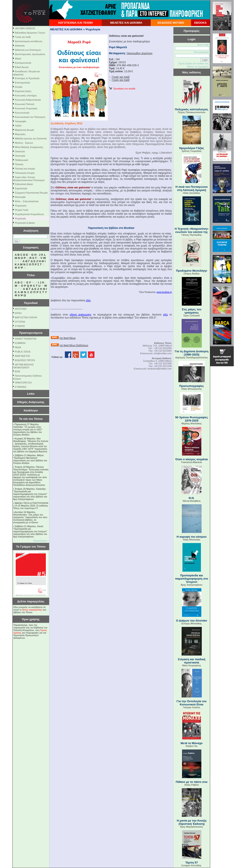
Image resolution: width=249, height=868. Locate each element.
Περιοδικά (31, 303)
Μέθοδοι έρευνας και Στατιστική (31, 139)
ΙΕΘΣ (17, 371)
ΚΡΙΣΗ (18, 313)
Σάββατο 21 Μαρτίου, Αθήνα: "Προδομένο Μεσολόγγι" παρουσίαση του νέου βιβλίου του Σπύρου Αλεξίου (30, 459)
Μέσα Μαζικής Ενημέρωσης (29, 147)
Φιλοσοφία (20, 197)
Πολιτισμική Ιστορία (25, 173)
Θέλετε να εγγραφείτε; (198, 67)
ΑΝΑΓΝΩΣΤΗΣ (22, 356)
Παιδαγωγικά (22, 160)
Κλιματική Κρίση (23, 91)
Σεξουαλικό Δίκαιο (24, 184)
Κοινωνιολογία (22, 113)
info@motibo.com (163, 353)
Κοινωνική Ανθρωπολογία (28, 100)
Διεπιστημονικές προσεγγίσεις (30, 54)
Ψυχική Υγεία (22, 210)
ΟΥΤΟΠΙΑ (20, 322)
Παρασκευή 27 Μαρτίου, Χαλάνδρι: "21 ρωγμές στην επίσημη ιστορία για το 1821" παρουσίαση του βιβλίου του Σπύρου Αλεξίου (28, 429)
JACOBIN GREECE (25, 28)
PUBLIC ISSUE (23, 352)
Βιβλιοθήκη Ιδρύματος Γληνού (30, 33)
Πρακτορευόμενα (31, 333)
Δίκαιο (18, 58)
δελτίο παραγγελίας (32, 610)
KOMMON (20, 343)
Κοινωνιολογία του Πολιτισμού (30, 117)
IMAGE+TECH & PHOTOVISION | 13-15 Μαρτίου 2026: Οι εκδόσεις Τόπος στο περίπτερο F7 (31, 506)
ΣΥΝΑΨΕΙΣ (21, 387)
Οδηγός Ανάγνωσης (31, 402)
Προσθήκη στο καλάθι (122, 89)
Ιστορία (19, 87)
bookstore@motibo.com (160, 369)
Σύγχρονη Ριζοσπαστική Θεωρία (31, 193)
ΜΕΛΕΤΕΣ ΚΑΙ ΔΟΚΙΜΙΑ (126, 23)
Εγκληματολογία (23, 63)
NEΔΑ (18, 347)
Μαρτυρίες (20, 134)
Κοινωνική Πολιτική (25, 104)
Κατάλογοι (31, 410)
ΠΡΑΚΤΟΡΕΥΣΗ (23, 383)
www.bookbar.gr (164, 292)
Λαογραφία (21, 121)
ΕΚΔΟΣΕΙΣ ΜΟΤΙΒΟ (171, 23)
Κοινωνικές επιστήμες (26, 95)
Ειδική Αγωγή (22, 67)
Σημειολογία (21, 188)
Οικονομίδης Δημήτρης (140, 53)
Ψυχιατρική (21, 206)
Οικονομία (20, 156)
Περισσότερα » (41, 541)
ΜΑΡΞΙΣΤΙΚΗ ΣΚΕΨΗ (26, 317)
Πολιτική (19, 164)
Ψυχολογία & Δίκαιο (25, 223)
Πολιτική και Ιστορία (25, 169)
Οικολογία (20, 151)
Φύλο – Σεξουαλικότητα (27, 201)
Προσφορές (192, 31)
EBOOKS (200, 23)
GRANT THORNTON (26, 339)
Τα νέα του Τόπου (31, 419)
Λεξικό (18, 126)
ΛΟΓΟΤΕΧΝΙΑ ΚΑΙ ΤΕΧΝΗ (75, 23)
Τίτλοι (31, 275)
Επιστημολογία (23, 83)
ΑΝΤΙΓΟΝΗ (21, 309)
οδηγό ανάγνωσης (81, 315)
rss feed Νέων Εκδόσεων (74, 345)
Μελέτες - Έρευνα (24, 143)
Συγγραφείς (31, 247)
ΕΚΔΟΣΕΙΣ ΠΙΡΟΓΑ (25, 360)
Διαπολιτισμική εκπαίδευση (29, 41)
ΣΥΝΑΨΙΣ (20, 326)
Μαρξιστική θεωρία (25, 130)
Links (31, 394)
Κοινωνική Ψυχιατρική (26, 108)
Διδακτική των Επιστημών (28, 50)
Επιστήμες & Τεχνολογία (27, 78)
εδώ (88, 300)
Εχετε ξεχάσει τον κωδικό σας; (194, 63)
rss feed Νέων (68, 338)
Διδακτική (20, 46)
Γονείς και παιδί (23, 37)
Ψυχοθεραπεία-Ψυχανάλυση (29, 214)
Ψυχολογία (20, 219)
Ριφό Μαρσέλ (118, 47)
